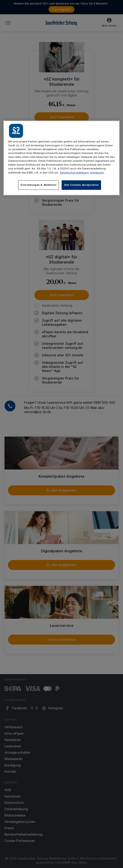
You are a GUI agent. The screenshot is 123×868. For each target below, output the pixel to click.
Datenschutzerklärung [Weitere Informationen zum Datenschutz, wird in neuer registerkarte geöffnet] (74, 173)
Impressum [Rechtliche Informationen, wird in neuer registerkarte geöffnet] (97, 173)
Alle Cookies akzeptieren (81, 185)
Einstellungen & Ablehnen (39, 185)
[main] (62, 158)
